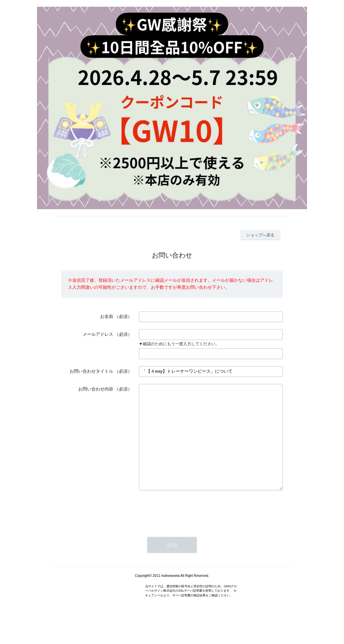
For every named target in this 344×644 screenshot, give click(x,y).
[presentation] (190, 531)
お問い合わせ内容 (96, 389)
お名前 (107, 316)
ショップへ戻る (260, 235)
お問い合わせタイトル (91, 371)
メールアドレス (98, 334)
